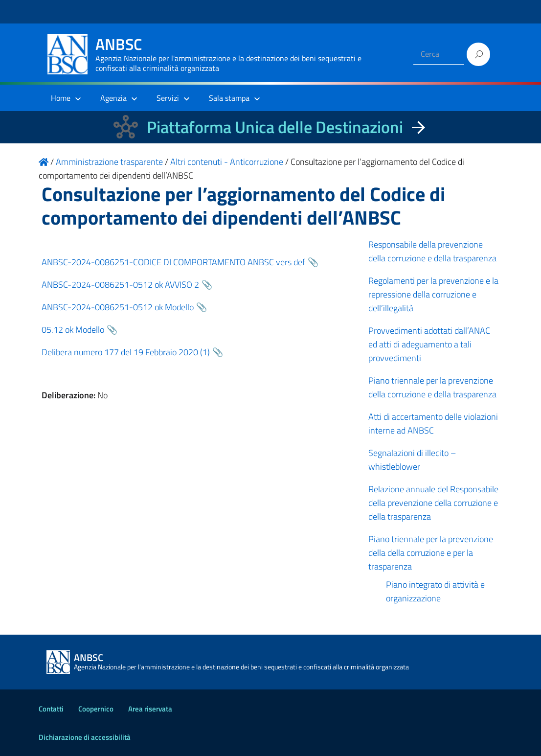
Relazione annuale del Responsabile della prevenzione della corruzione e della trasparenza (433, 503)
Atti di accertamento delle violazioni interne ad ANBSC (433, 424)
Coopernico (96, 709)
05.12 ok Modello (73, 330)
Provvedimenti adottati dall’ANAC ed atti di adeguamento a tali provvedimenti (429, 344)
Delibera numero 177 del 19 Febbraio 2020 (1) (126, 352)
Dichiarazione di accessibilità (85, 737)
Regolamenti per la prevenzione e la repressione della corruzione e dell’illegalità (433, 294)
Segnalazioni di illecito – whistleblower (412, 460)
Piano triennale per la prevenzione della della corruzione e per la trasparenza (431, 553)
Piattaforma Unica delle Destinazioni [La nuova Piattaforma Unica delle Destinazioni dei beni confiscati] (275, 127)
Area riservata (150, 709)
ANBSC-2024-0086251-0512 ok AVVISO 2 (120, 285)
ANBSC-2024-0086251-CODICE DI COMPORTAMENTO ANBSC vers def (173, 262)
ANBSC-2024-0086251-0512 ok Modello (118, 307)
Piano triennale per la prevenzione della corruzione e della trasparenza (432, 387)
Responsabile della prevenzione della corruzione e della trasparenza (432, 251)
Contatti (51, 709)
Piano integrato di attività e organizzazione (435, 591)
